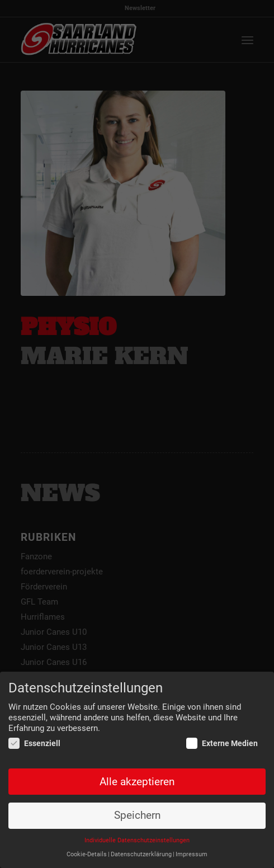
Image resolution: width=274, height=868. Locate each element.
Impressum (192, 855)
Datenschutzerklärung (141, 855)
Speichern (137, 816)
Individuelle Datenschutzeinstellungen (137, 841)
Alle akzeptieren (137, 782)
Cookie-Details (87, 855)
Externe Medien (222, 744)
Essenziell (34, 744)
